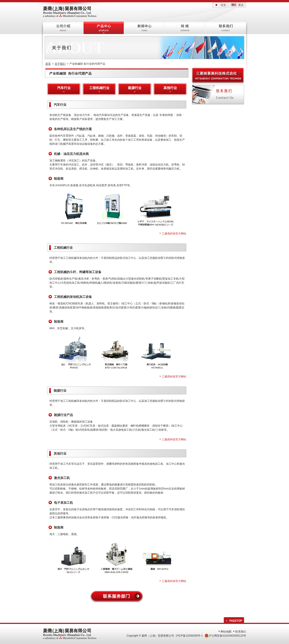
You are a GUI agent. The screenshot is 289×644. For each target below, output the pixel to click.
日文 (223, 5)
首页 (48, 64)
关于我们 (60, 64)
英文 (241, 5)
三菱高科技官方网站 (174, 234)
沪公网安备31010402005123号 (225, 636)
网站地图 (226, 632)
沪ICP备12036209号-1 (189, 636)
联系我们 (241, 632)
